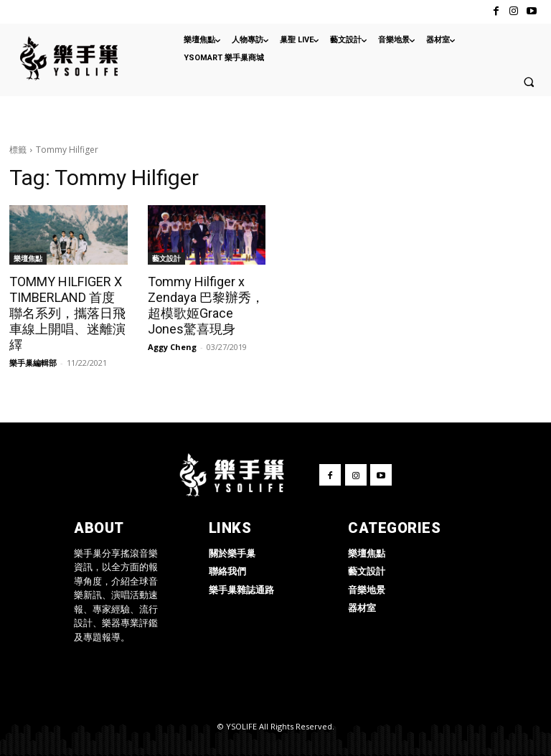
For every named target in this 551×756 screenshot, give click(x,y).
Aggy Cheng (172, 347)
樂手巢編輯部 (33, 363)
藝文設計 (166, 258)
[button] (529, 82)
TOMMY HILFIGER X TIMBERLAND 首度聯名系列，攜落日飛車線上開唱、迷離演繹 (67, 313)
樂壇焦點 (28, 258)
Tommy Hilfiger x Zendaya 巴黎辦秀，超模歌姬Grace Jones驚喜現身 (206, 305)
